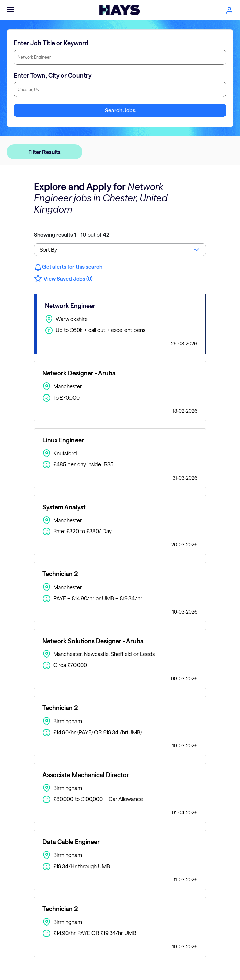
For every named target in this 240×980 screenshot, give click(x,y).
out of (72, 234)
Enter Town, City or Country (53, 75)
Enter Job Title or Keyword (51, 43)
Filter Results (44, 152)
